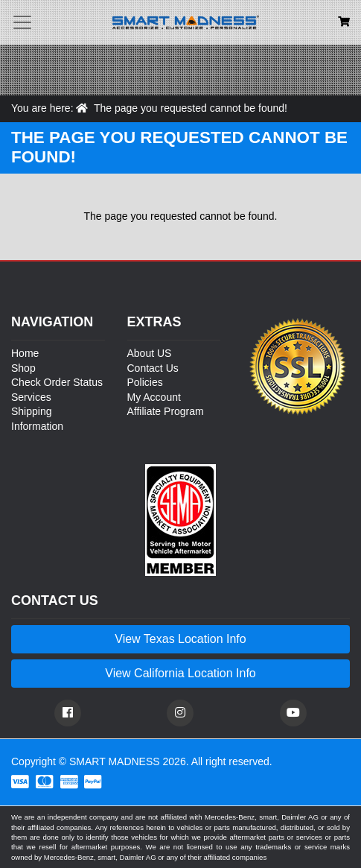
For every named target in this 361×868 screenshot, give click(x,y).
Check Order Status (57, 382)
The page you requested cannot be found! (191, 108)
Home (25, 353)
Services (31, 397)
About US (150, 353)
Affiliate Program (166, 411)
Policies (145, 382)
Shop (23, 368)
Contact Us (153, 368)
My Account (154, 397)
